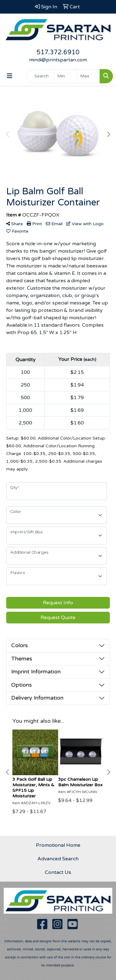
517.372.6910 (58, 52)
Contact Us (58, 872)
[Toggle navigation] (10, 76)
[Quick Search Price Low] (65, 76)
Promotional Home (58, 845)
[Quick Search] (40, 76)
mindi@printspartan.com (58, 60)
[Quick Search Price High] (88, 76)
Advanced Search (58, 859)
